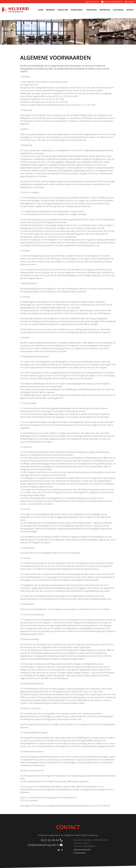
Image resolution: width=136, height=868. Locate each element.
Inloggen (131, 2)
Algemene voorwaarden (82, 849)
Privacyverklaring (80, 853)
